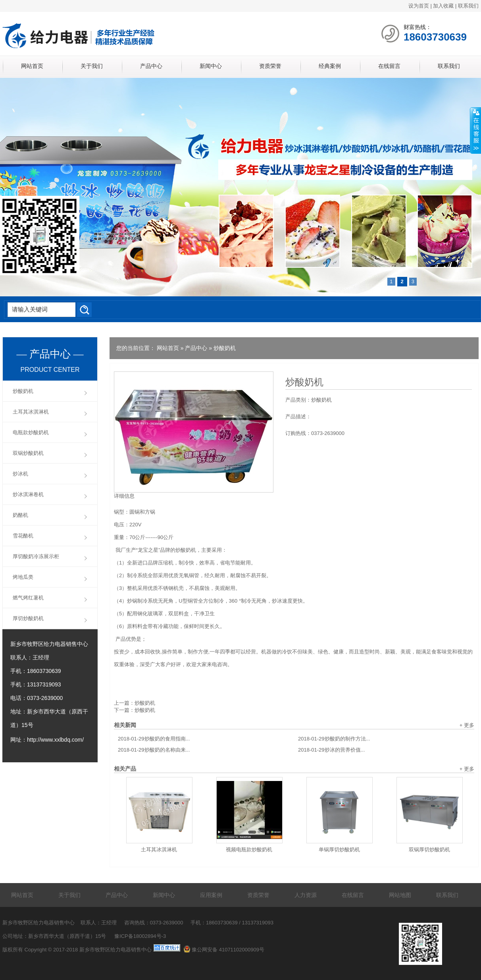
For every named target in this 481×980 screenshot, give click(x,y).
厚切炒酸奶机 (28, 618)
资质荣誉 (270, 66)
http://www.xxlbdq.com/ (55, 740)
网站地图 (400, 895)
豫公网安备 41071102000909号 (224, 950)
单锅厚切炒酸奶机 (339, 850)
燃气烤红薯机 (28, 598)
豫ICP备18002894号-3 (140, 936)
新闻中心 (211, 66)
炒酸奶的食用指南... (154, 739)
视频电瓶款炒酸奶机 (249, 850)
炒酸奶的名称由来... (154, 750)
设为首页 (419, 6)
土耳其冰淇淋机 (159, 850)
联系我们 (468, 6)
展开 (475, 131)
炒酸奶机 (225, 348)
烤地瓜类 (23, 577)
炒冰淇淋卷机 (28, 494)
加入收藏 (443, 6)
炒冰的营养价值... (331, 750)
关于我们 (92, 66)
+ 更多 (467, 725)
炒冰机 (20, 474)
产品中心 (151, 66)
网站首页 (32, 66)
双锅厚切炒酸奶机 (429, 850)
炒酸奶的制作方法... (334, 739)
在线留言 (389, 66)
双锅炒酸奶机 (28, 453)
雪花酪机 (23, 536)
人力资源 (306, 895)
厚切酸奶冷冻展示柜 (36, 556)
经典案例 (330, 66)
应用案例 (211, 895)
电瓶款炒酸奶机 (31, 432)
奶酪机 (20, 515)
